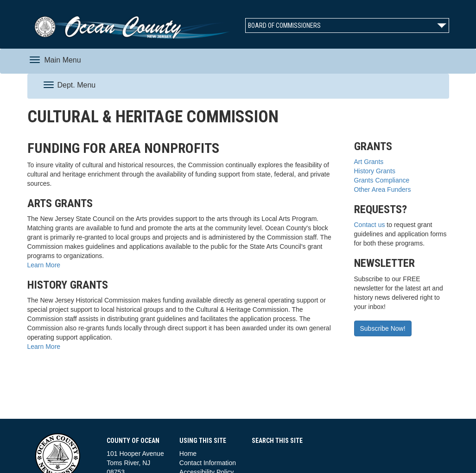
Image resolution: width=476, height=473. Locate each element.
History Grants (375, 171)
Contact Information (208, 463)
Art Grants (369, 162)
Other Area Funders (383, 189)
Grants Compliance (382, 180)
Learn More (44, 265)
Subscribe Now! (383, 328)
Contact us (370, 225)
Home (188, 454)
